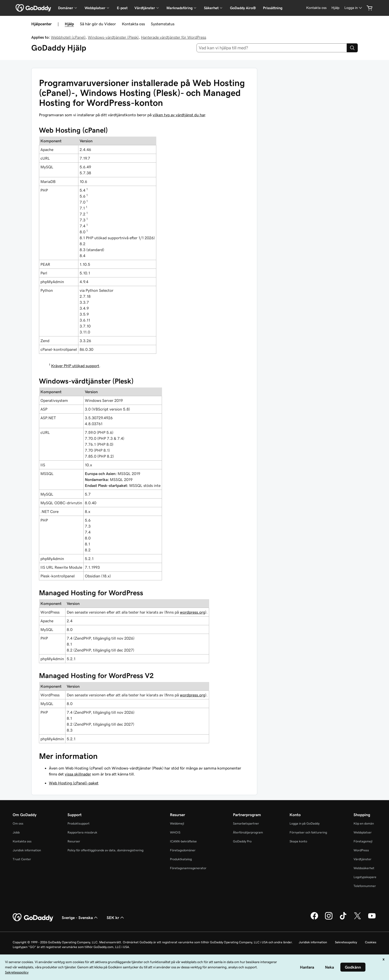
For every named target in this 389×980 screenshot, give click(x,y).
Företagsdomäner (183, 850)
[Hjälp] (335, 8)
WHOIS (175, 832)
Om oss (18, 823)
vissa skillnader (78, 774)
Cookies (371, 942)
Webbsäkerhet (364, 868)
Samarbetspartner (246, 823)
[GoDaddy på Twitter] (357, 919)
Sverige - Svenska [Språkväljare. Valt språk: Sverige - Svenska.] (80, 918)
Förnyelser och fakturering (308, 832)
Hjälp (69, 24)
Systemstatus (163, 24)
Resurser (74, 841)
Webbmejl (177, 823)
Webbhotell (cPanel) (68, 37)
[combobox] (272, 48)
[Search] (352, 48)
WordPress (361, 850)
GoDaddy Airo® (243, 8)
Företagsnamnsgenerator (188, 868)
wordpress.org (193, 612)
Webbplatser (363, 832)
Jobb (16, 832)
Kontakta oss (133, 24)
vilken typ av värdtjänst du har (179, 115)
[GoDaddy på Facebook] (314, 919)
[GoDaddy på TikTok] (343, 919)
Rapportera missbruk (82, 832)
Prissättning (273, 8)
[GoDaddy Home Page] (33, 918)
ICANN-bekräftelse (183, 841)
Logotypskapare (365, 877)
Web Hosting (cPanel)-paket (74, 783)
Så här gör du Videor (98, 24)
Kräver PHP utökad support (75, 366)
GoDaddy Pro (242, 841)
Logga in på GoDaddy (305, 823)
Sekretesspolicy (346, 942)
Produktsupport (79, 823)
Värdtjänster (362, 859)
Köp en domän (364, 823)
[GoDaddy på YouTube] (372, 919)
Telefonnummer (365, 886)
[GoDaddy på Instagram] (329, 919)
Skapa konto (298, 841)
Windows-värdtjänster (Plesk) (113, 37)
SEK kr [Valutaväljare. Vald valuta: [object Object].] (116, 918)
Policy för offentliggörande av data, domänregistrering (105, 850)
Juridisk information (27, 850)
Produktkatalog (181, 859)
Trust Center (22, 859)
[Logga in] (354, 8)
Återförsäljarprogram (248, 832)
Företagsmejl (363, 841)
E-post (122, 8)
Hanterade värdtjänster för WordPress (174, 37)
